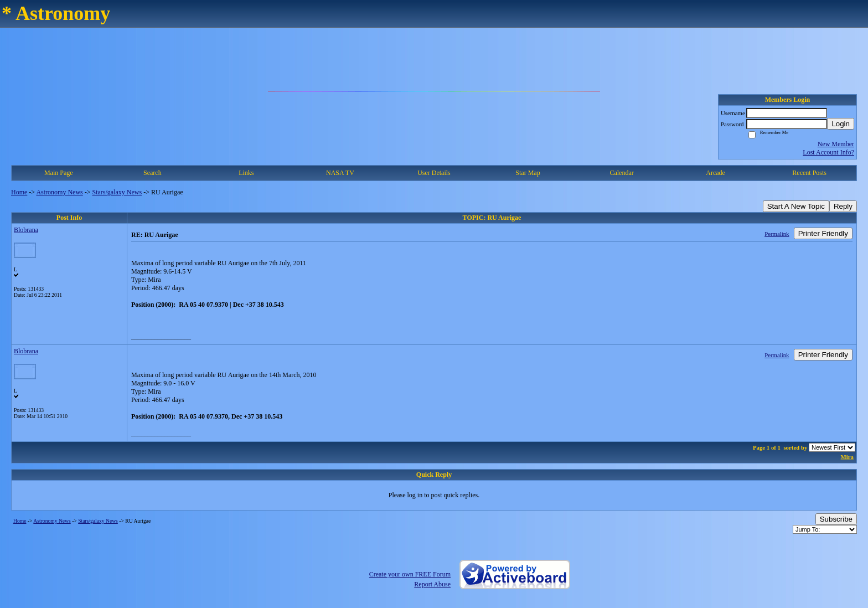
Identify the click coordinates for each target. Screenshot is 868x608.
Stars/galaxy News (117, 192)
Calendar (621, 173)
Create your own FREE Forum (410, 574)
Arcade (715, 173)
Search (153, 173)
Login (841, 124)
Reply (843, 206)
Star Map (528, 173)
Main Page (59, 173)
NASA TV (340, 173)
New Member (836, 144)
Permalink (777, 234)
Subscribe (836, 519)
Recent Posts (809, 173)
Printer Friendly (823, 233)
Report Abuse (432, 584)
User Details (434, 173)
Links (246, 173)
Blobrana (26, 230)
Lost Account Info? (828, 152)
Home (19, 192)
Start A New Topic (796, 206)
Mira (847, 457)
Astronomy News (59, 192)
